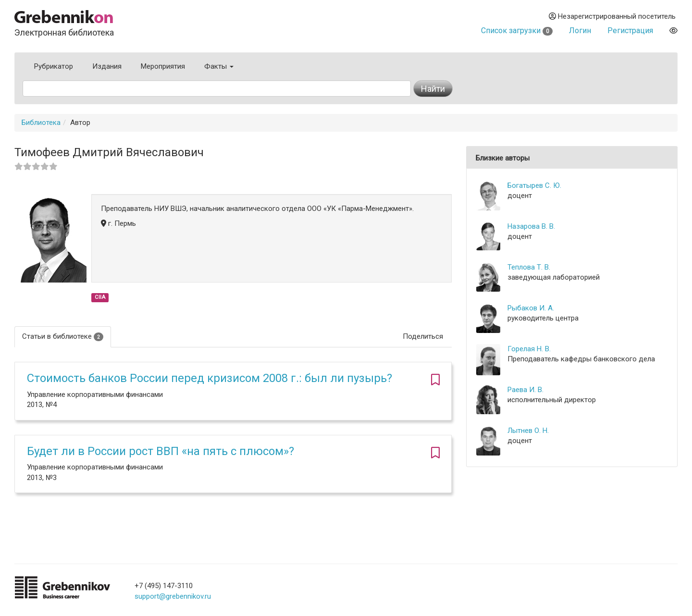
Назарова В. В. (531, 226)
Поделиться (423, 336)
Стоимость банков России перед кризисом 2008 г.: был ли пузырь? (210, 378)
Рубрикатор (54, 66)
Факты (219, 66)
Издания (107, 66)
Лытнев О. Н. (528, 431)
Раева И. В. (525, 390)
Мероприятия (163, 66)
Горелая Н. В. (529, 349)
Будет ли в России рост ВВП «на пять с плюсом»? (161, 451)
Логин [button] (580, 31)
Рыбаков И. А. (531, 308)
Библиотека (41, 123)
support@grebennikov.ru (173, 596)
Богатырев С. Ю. (534, 185)
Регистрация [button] (630, 31)
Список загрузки (517, 31)
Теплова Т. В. (529, 267)
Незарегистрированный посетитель (612, 16)
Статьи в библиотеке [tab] (63, 337)
